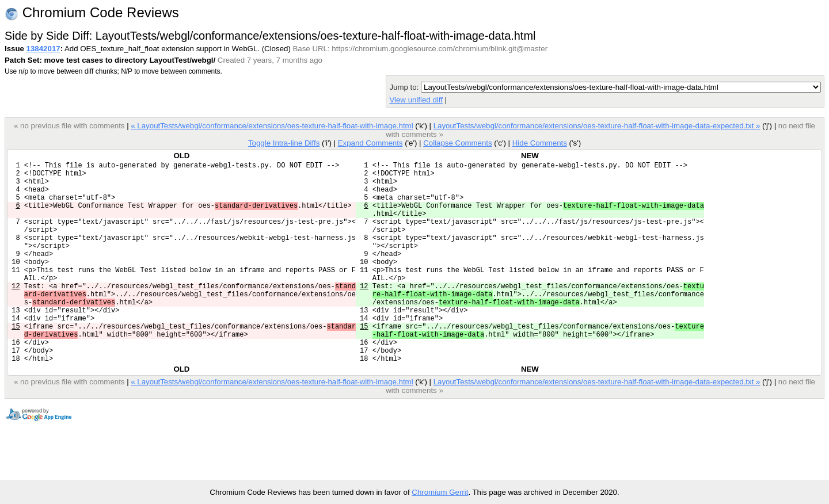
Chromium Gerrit (440, 492)
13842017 (43, 49)
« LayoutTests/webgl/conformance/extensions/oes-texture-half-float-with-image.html (272, 126)
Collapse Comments (457, 143)
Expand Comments (370, 143)
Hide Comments (540, 143)
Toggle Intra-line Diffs (284, 143)
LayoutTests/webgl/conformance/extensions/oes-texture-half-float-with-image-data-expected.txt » (597, 126)
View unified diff (416, 100)
